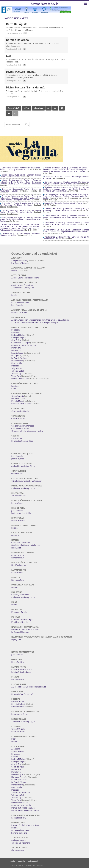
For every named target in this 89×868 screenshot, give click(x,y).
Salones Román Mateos (21, 404)
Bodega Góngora (19, 338)
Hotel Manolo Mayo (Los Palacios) (26, 545)
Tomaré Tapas (17, 373)
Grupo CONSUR (18, 729)
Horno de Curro (18, 399)
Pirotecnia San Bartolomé (22, 694)
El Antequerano (18, 850)
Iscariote (15, 386)
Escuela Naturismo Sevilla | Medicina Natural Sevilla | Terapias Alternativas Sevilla (21, 211)
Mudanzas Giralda (19, 612)
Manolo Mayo (17, 361)
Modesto (15, 366)
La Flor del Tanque (19, 782)
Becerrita (15, 332)
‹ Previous (38, 108)
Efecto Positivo (18, 662)
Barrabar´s (16, 330)
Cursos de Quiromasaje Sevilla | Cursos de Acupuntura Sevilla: (21, 190)
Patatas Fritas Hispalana (22, 669)
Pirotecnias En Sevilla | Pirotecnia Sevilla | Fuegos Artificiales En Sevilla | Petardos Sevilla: (66, 224)
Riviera (14, 389)
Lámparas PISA (18, 558)
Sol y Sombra (17, 368)
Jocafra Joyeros (18, 459)
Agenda (21, 861)
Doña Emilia (16, 350)
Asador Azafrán (18, 751)
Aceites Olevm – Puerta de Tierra (25, 278)
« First (27, 108)
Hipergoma (16, 639)
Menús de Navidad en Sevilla (23, 808)
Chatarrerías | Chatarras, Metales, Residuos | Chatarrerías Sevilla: (21, 234)
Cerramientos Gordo (20, 411)
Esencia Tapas (17, 353)
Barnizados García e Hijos (22, 441)
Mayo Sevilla (17, 363)
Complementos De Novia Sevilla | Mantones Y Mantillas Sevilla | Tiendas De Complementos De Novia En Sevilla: (66, 231)
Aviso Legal (33, 861)
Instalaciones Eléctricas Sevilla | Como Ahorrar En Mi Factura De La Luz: (66, 238)
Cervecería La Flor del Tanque (24, 345)
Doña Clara (16, 348)
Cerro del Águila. (17, 24)
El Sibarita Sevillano (20, 379)
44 (55, 108)
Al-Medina (16, 749)
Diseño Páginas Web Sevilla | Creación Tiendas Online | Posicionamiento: (21, 176)
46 (9, 113)
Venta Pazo (16, 376)
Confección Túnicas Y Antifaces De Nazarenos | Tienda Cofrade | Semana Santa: (21, 169)
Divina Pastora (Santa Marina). (26, 88)
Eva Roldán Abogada (20, 263)
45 (62, 108)
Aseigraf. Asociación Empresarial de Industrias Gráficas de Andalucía (40, 320)
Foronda (15, 528)
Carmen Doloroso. (18, 40)
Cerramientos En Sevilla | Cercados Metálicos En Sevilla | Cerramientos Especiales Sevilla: (66, 217)
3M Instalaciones (19, 496)
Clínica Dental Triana (20, 428)
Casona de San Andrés (21, 543)
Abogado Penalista (19, 260)
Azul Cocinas (17, 438)
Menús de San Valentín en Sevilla (25, 810)
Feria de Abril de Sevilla (21, 513)
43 (48, 108)
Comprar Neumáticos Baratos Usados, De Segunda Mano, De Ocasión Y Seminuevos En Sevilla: (66, 183)
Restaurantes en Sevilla (21, 805)
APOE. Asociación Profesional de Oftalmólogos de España (35, 322)
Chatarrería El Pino (19, 418)
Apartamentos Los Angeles (23, 288)
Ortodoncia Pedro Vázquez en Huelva (27, 431)
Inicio (12, 861)
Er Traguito (16, 356)
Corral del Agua (18, 767)
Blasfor (14, 295)
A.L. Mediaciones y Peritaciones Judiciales (29, 687)
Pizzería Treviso (18, 702)
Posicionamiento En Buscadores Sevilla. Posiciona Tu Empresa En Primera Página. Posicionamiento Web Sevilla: (66, 196)
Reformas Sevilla (18, 731)
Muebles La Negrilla (20, 622)
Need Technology (19, 565)
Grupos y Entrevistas (20, 595)
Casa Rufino (16, 340)
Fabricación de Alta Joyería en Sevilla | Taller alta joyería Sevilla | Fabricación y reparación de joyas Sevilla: (21, 219)
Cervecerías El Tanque (21, 343)
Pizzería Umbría (18, 707)
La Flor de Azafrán (19, 358)
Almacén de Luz (18, 555)
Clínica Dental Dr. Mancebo (23, 426)
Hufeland (15, 270)
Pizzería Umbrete (19, 704)
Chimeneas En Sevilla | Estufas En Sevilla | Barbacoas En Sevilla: (66, 178)
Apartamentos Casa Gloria (22, 285)
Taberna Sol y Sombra (21, 792)
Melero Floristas (18, 520)
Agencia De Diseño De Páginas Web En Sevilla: (63, 203)
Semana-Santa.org (19, 833)
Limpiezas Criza (18, 580)
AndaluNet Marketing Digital (23, 466)
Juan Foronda (17, 305)
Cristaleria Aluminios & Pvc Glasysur (27, 481)
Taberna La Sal (18, 371)
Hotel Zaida (16, 548)
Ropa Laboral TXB (19, 818)
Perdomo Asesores (19, 313)
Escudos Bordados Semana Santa (25, 629)
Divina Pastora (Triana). (21, 72)
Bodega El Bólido (19, 335)
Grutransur (16, 535)
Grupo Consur (17, 474)
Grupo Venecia (18, 396)
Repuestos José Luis (20, 714)
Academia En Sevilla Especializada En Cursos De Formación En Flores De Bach (21, 204)
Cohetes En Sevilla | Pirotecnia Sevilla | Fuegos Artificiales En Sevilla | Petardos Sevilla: (66, 209)
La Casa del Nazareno (20, 303)
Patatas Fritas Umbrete (21, 672)
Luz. (9, 56)
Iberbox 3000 (17, 503)
